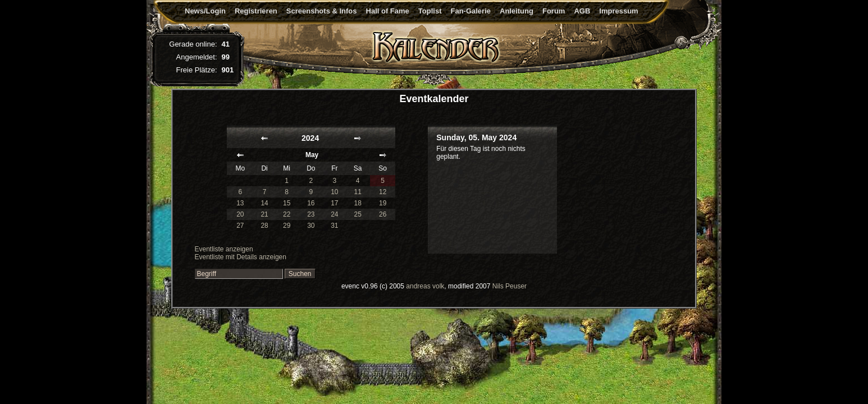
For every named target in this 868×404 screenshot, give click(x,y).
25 (358, 214)
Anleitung (517, 11)
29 (287, 226)
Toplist (430, 11)
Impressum (618, 11)
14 (264, 203)
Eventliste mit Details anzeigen (241, 257)
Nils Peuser (510, 286)
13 (240, 203)
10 (334, 192)
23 (311, 214)
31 (334, 226)
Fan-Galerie (470, 11)
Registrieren (256, 11)
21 (264, 214)
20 (240, 214)
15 (287, 203)
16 (311, 203)
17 (334, 203)
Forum (554, 11)
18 (358, 203)
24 (334, 214)
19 (383, 203)
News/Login (205, 11)
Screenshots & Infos (322, 11)
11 (358, 192)
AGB (582, 11)
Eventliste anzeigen (224, 249)
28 (264, 226)
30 (311, 226)
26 (383, 214)
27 (240, 226)
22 (287, 214)
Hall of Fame (388, 11)
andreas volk (425, 286)
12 (383, 192)
